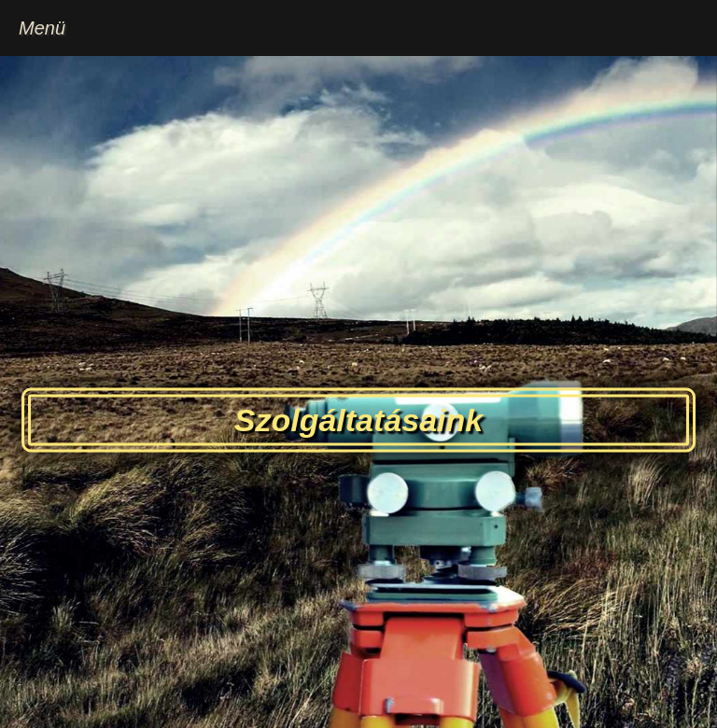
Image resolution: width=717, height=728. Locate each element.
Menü (42, 28)
